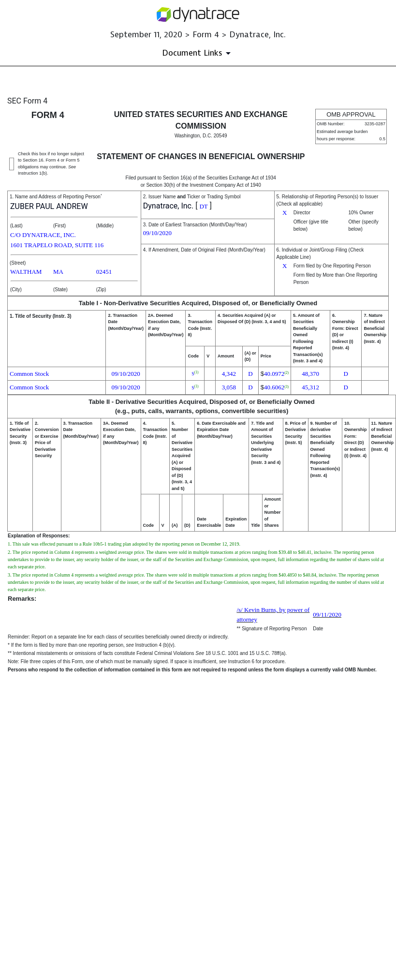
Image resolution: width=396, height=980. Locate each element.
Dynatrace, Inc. (168, 206)
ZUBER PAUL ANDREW (49, 206)
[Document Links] (198, 53)
